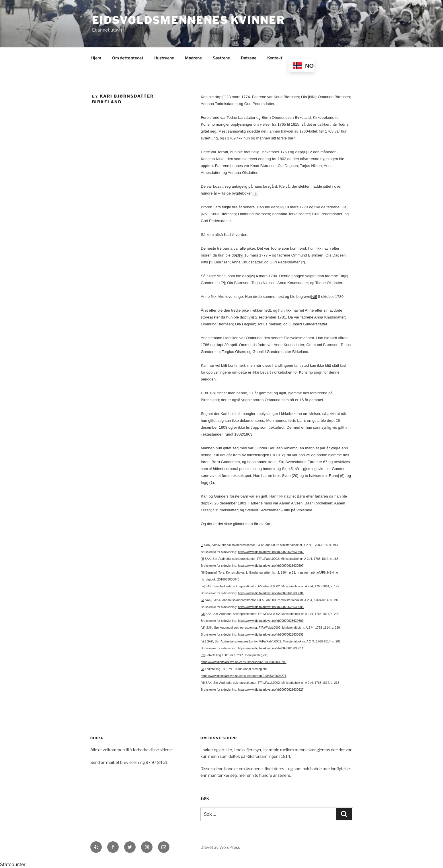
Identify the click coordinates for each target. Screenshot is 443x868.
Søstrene (221, 58)
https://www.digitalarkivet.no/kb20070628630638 (271, 634)
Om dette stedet (128, 58)
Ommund (254, 338)
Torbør (223, 152)
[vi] (252, 276)
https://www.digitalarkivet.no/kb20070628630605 (271, 607)
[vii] (314, 297)
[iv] (281, 207)
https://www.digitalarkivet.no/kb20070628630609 (271, 621)
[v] (241, 255)
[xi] (211, 503)
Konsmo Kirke (213, 159)
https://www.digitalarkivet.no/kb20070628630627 (271, 690)
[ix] (214, 393)
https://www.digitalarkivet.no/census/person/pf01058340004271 (244, 676)
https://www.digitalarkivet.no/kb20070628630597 (271, 566)
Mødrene (193, 58)
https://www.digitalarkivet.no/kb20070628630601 (271, 593)
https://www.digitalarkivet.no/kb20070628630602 (271, 552)
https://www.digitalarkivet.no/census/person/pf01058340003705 (244, 662)
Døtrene (249, 58)
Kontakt (275, 58)
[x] (283, 455)
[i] (224, 97)
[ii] (305, 152)
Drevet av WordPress (220, 847)
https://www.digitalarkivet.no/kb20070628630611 (271, 648)
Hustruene (164, 58)
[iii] (255, 193)
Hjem (96, 58)
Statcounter (13, 864)
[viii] (251, 317)
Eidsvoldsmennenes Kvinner (189, 20)
